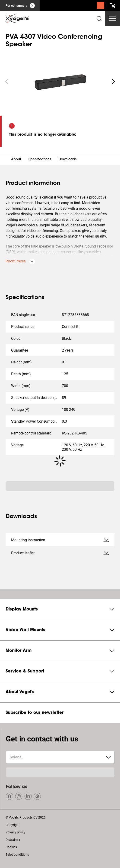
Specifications (40, 160)
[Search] (101, 7)
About (16, 160)
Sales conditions (17, 855)
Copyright (13, 825)
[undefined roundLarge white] (114, 82)
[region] (60, 82)
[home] (17, 19)
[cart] (113, 6)
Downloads (68, 160)
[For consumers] (20, 6)
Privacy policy (15, 832)
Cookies (11, 847)
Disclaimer (13, 840)
